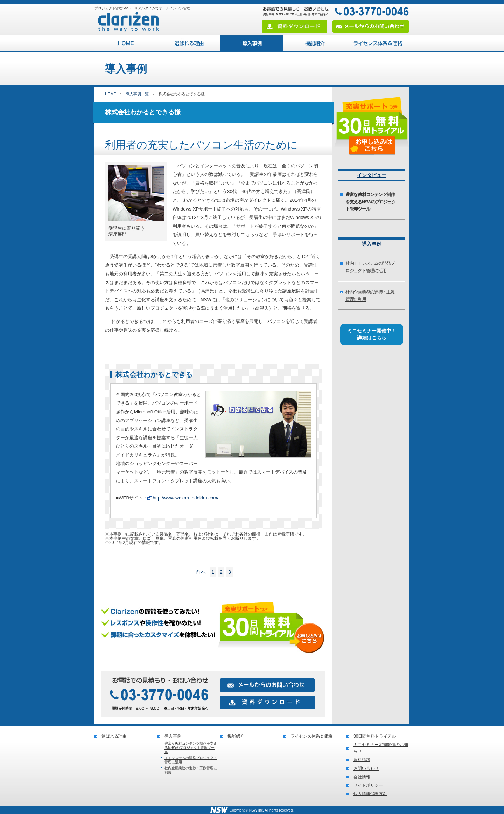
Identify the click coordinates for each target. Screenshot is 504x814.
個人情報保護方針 (370, 794)
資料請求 (362, 760)
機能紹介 (315, 43)
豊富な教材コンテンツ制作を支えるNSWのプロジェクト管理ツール (370, 202)
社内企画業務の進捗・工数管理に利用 (370, 296)
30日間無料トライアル (375, 736)
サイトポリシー (368, 785)
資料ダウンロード (295, 26)
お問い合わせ (366, 768)
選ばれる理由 (189, 43)
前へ (201, 572)
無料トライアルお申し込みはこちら (213, 630)
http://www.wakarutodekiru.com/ (185, 498)
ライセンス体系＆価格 (378, 43)
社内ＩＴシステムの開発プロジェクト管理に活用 (370, 267)
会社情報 (362, 777)
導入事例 (252, 43)
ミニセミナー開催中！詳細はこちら (372, 334)
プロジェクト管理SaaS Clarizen (126, 43)
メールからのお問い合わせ (371, 26)
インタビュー (372, 175)
